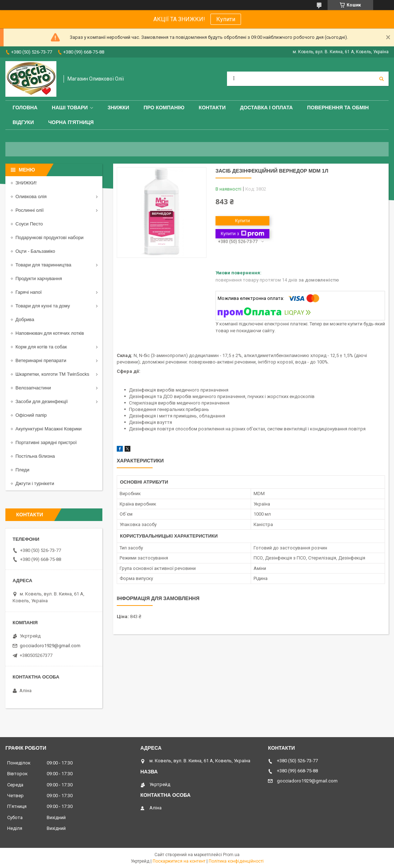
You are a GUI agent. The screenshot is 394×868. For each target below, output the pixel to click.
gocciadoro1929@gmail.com (50, 646)
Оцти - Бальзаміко (35, 251)
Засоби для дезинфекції (42, 401)
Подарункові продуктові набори (50, 237)
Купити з (242, 234)
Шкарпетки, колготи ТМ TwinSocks (52, 374)
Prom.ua (231, 855)
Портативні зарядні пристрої (46, 442)
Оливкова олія (31, 197)
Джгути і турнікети (35, 483)
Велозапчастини (33, 388)
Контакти (212, 108)
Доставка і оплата (266, 108)
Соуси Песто (29, 224)
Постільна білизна (35, 456)
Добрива (25, 319)
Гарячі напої (29, 292)
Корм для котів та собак (41, 347)
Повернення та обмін (338, 108)
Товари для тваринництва (43, 265)
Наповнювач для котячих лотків (50, 333)
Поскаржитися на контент (179, 861)
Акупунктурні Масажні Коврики (48, 429)
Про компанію (164, 108)
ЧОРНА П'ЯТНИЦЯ (71, 122)
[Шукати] (381, 79)
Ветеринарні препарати (41, 360)
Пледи (22, 470)
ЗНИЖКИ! (26, 183)
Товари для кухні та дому (43, 306)
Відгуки (23, 122)
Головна (25, 108)
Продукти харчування (39, 278)
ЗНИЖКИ (118, 108)
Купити (226, 19)
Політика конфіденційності (236, 861)
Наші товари (70, 108)
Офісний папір (31, 415)
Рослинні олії (30, 210)
